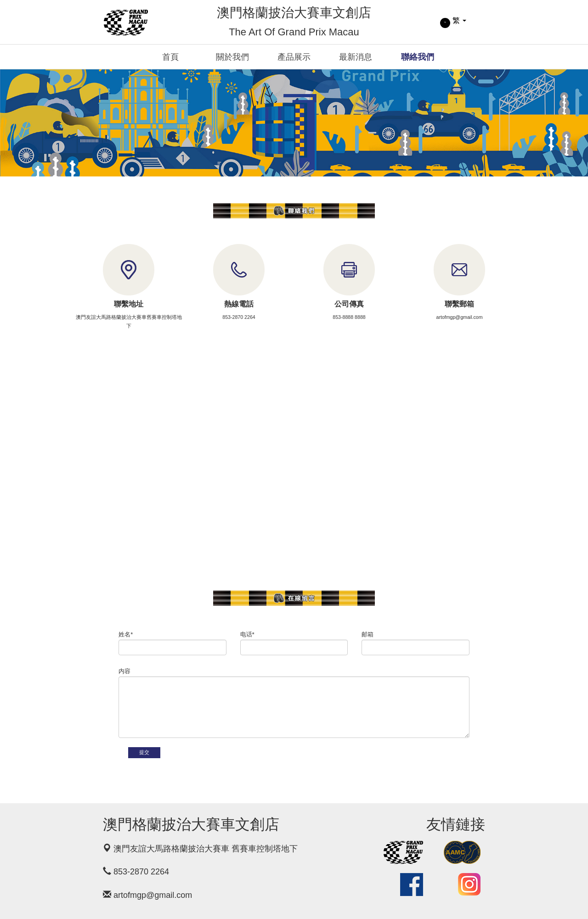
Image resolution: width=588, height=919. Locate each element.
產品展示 (294, 57)
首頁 (170, 57)
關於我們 (232, 57)
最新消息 (356, 57)
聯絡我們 (418, 57)
